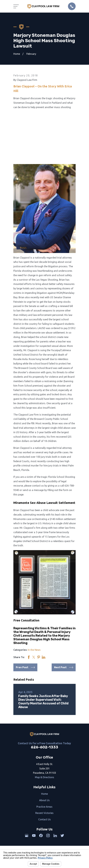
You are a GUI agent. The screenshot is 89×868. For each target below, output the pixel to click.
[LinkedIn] (55, 835)
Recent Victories (44, 813)
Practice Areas (44, 807)
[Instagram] (48, 835)
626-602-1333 (44, 747)
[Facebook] (41, 835)
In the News (34, 650)
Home (44, 794)
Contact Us (44, 819)
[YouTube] (34, 835)
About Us (44, 800)
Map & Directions (44, 777)
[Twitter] (62, 835)
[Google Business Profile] (27, 835)
